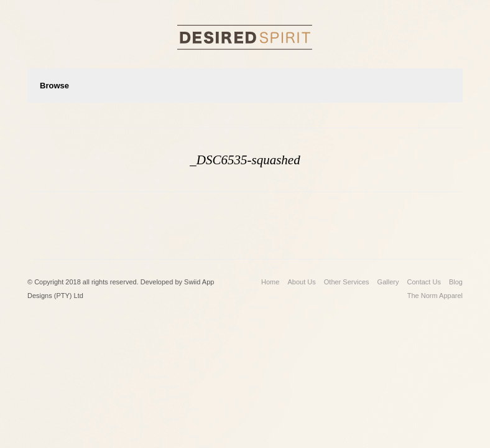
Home (270, 282)
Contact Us (423, 282)
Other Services (347, 282)
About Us (301, 282)
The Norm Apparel (435, 296)
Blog (456, 282)
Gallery (388, 282)
